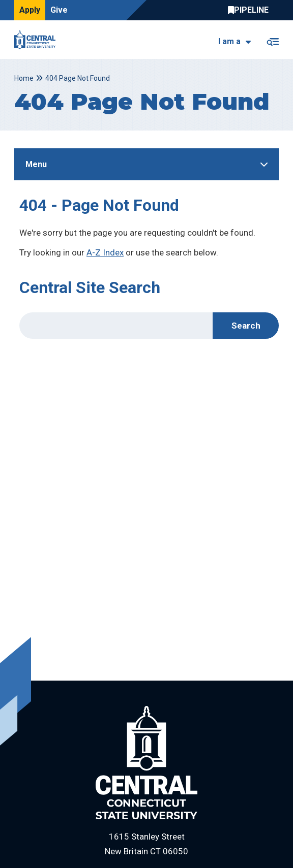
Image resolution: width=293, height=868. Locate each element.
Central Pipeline (251, 10)
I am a (229, 41)
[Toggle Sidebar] (146, 164)
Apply (30, 10)
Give (59, 10)
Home (24, 78)
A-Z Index (105, 252)
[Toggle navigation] (272, 40)
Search (246, 326)
